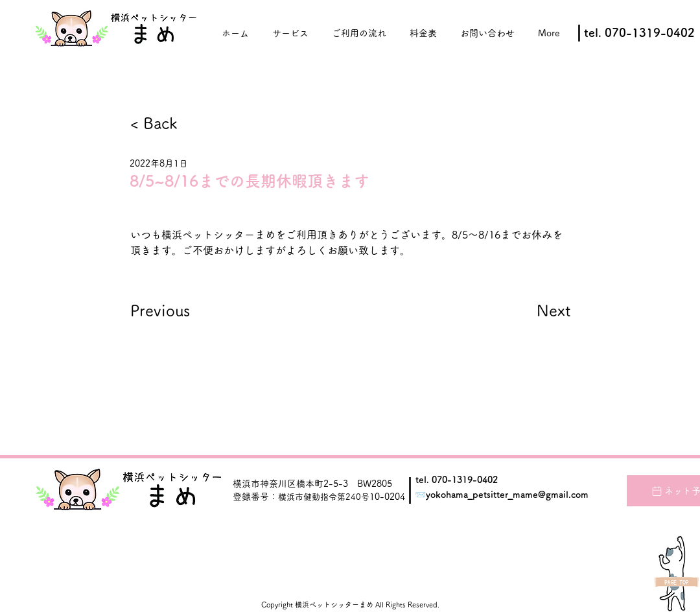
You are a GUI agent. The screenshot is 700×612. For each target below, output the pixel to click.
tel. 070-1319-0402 (457, 480)
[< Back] (173, 124)
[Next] (539, 311)
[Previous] (173, 311)
